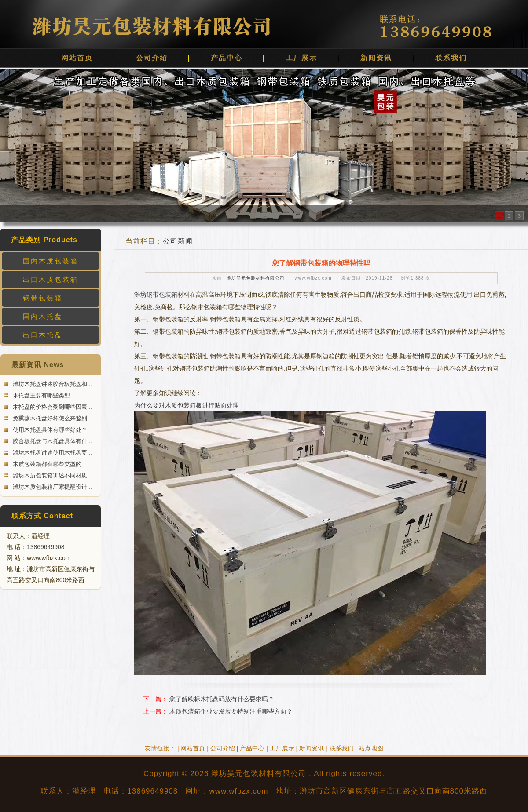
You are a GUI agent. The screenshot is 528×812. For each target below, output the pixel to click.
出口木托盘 (43, 335)
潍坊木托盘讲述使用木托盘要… (52, 453)
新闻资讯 (376, 58)
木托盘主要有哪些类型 (40, 395)
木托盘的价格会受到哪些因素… (52, 407)
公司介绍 (152, 58)
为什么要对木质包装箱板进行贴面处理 (187, 405)
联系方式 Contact (42, 516)
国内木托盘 (43, 316)
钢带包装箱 (43, 298)
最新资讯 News (38, 365)
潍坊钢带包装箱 (156, 295)
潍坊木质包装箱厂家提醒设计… (52, 487)
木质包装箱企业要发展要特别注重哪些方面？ (231, 711)
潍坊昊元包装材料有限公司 (256, 278)
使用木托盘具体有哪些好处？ (49, 430)
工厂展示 (301, 58)
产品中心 (227, 58)
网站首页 (77, 58)
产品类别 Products (44, 240)
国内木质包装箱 (51, 261)
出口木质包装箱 (51, 279)
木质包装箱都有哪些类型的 (46, 464)
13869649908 (46, 547)
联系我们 (451, 58)
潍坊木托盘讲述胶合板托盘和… (52, 384)
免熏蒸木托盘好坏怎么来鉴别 (49, 418)
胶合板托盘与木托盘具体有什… (52, 441)
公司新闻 (178, 241)
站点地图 (371, 748)
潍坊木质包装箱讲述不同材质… (52, 475)
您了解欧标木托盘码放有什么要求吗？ (222, 699)
